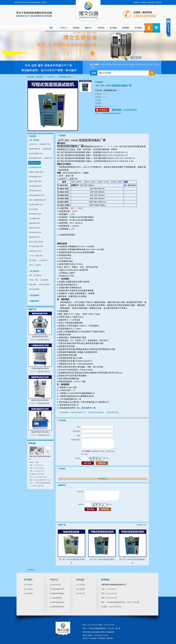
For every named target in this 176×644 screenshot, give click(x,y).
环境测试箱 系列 (65, 77)
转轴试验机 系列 (45, 144)
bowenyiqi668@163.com (42, 480)
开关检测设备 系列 (35, 214)
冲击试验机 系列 (34, 219)
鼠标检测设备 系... (59, 607)
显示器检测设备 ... (59, 602)
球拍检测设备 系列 (35, 167)
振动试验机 (141, 65)
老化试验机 (44, 280)
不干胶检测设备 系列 (36, 246)
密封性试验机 (33, 209)
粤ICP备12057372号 (101, 635)
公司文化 (101, 28)
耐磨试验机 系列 (34, 223)
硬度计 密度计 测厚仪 (36, 242)
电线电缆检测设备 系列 (37, 195)
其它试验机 (33, 260)
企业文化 (30, 589)
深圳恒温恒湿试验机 (96, 412)
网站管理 (110, 638)
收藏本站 (144, 2)
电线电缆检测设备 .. (44, 340)
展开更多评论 (103, 479)
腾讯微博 (115, 113)
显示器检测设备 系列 (36, 153)
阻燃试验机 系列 (34, 237)
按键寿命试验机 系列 (36, 172)
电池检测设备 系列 (35, 251)
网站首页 (40, 77)
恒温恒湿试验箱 (129, 65)
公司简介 (30, 585)
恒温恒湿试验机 (113, 412)
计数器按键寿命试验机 (40, 368)
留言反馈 (158, 2)
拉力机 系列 (33, 144)
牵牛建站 (93, 638)
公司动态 (76, 28)
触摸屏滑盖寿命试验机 (40, 432)
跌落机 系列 (48, 158)
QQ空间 (104, 113)
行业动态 (82, 589)
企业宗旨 (30, 593)
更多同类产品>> (142, 525)
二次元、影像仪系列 (36, 256)
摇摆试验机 (117, 65)
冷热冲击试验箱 (44, 285)
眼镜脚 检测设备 (34, 149)
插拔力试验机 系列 (35, 181)
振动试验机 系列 (34, 228)
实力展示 (113, 28)
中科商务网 (101, 638)
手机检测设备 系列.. (44, 435)
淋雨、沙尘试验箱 (35, 275)
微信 (120, 113)
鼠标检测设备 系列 (35, 158)
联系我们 (137, 2)
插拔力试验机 (106, 65)
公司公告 (82, 593)
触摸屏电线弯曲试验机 (40, 400)
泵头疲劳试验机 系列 (36, 205)
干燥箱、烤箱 (33, 280)
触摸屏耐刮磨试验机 (40, 337)
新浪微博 (109, 113)
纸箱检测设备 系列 (35, 177)
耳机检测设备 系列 (35, 186)
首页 (51, 28)
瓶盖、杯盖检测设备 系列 (38, 200)
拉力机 (149, 65)
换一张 (106, 458)
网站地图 (151, 2)
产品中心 (64, 28)
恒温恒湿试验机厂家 (78, 412)
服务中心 (88, 28)
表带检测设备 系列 (35, 191)
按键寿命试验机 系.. (44, 372)
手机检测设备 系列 (35, 232)
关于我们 (138, 28)
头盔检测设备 (47, 149)
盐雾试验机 (33, 285)
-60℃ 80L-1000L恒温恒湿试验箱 (102, 559)
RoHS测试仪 (43, 260)
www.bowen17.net (41, 477)
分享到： (98, 113)
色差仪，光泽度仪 (35, 265)
